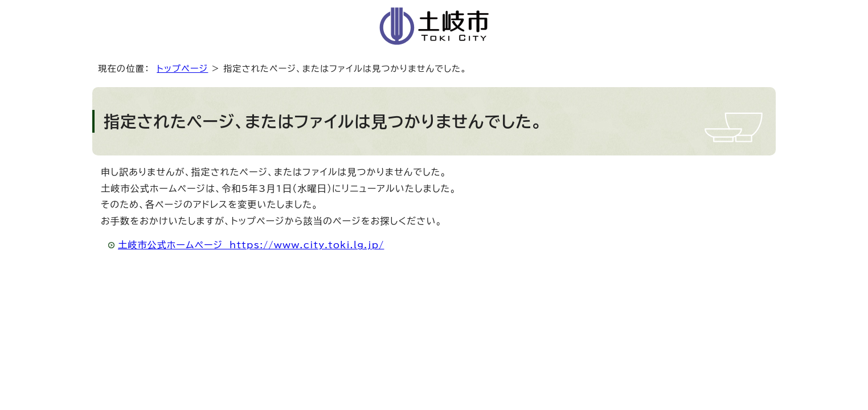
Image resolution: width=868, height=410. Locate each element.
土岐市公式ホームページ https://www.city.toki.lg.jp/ (251, 245)
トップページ (182, 69)
